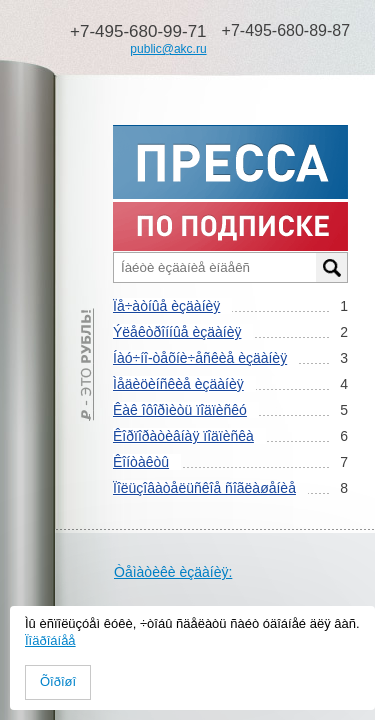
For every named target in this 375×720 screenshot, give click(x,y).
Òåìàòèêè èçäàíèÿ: (173, 572)
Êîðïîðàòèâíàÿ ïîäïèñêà (183, 436)
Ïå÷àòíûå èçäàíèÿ (166, 306)
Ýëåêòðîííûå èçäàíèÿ (177, 332)
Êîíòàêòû (141, 462)
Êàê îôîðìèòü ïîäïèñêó (180, 410)
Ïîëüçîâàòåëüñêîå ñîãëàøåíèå (204, 488)
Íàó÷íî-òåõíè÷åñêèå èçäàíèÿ (200, 358)
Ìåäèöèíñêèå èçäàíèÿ (178, 384)
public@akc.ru (168, 49)
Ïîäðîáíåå (50, 640)
